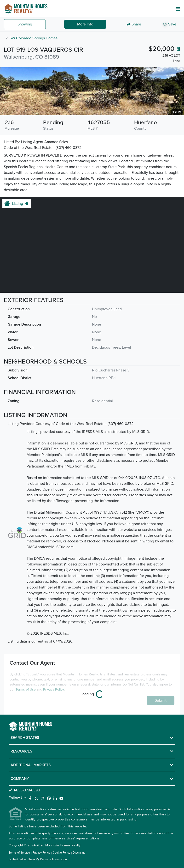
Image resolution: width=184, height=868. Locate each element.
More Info (85, 24)
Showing (25, 24)
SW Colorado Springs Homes (34, 38)
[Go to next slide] (171, 91)
